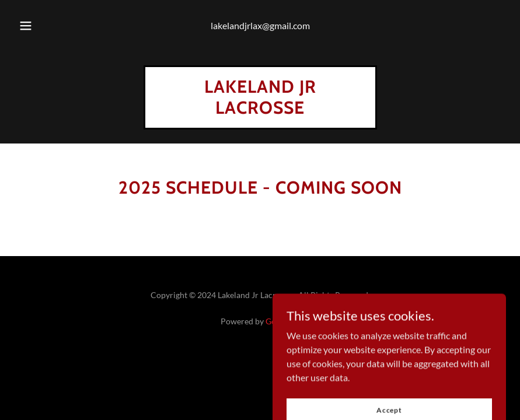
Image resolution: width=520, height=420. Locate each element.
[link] (260, 110)
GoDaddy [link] (283, 321)
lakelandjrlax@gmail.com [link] (260, 25)
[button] (36, 26)
